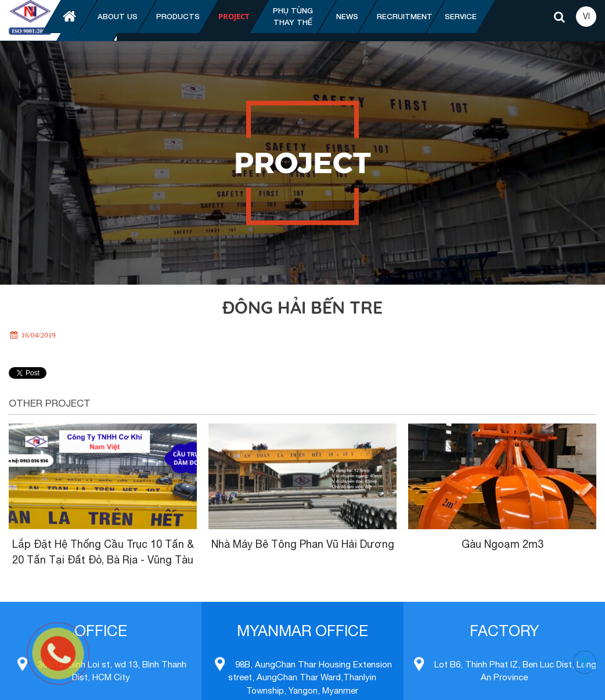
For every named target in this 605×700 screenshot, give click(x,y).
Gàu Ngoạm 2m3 (503, 544)
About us (118, 16)
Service (461, 16)
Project (234, 16)
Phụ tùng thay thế (293, 16)
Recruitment (405, 16)
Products (178, 16)
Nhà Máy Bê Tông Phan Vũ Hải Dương (303, 544)
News (347, 16)
